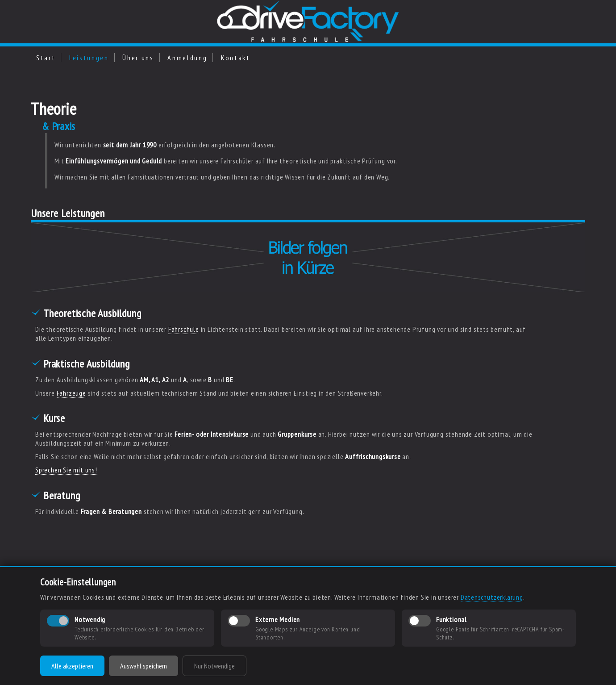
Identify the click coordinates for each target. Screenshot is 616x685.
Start (46, 58)
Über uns (138, 58)
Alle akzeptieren (72, 666)
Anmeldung (187, 58)
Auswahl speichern (144, 666)
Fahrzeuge (71, 393)
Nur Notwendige (214, 666)
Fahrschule (184, 329)
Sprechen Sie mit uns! (66, 470)
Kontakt (236, 58)
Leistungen (89, 58)
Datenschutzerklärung (492, 597)
